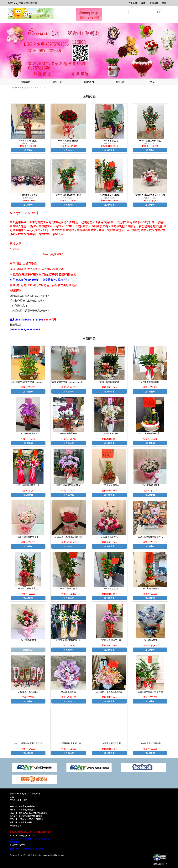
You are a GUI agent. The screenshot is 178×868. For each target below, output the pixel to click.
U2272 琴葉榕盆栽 (109, 140)
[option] (89, 51)
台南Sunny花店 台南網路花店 (22, 3)
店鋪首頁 (26, 82)
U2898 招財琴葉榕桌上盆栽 (69, 195)
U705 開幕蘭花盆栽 (28, 140)
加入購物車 (28, 150)
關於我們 (89, 82)
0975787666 (20, 845)
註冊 (143, 3)
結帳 (164, 3)
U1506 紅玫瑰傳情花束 (69, 140)
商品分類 (57, 82)
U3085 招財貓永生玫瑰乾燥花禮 (150, 195)
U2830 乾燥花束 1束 (28, 195)
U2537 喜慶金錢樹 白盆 (150, 140)
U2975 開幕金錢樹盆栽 (109, 195)
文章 (152, 82)
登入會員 (133, 3)
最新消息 (121, 82)
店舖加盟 (154, 3)
